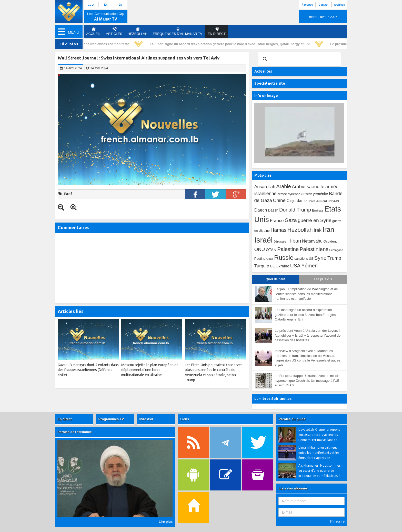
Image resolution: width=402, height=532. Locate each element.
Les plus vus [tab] (323, 279)
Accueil (93, 31)
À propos (307, 5)
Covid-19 (333, 201)
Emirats (318, 210)
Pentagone (336, 250)
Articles (114, 31)
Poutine (260, 259)
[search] (299, 59)
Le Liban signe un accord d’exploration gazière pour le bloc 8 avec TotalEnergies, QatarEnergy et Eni (231, 44)
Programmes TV (111, 419)
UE (272, 266)
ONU (260, 249)
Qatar (270, 259)
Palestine (288, 249)
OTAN (271, 250)
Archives (339, 5)
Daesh (273, 210)
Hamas (278, 230)
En (106, 5)
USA (295, 266)
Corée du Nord (317, 201)
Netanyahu (312, 241)
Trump (334, 258)
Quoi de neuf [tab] (275, 279)
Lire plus (166, 522)
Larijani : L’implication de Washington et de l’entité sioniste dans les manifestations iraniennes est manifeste (306, 294)
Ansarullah (265, 187)
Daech (261, 210)
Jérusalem (281, 241)
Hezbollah (138, 31)
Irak (318, 230)
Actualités (263, 71)
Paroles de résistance (75, 432)
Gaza (291, 220)
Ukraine (282, 266)
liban (296, 241)
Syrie (320, 258)
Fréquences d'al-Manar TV (178, 31)
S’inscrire (337, 521)
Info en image (266, 96)
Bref (68, 194)
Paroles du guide (292, 419)
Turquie (262, 266)
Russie (284, 258)
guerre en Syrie (314, 220)
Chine (279, 200)
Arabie (284, 186)
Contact (323, 5)
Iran (328, 229)
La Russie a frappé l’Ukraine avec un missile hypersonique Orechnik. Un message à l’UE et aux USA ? (308, 380)
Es (120, 5)
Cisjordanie (297, 201)
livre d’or (146, 419)
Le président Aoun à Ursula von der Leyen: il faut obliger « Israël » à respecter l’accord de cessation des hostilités (308, 335)
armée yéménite (315, 194)
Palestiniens (314, 249)
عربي (91, 5)
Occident (330, 241)
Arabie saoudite (308, 187)
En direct (65, 419)
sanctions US (304, 259)
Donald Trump (295, 210)
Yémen (309, 266)
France (277, 220)
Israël (264, 240)
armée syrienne (289, 194)
